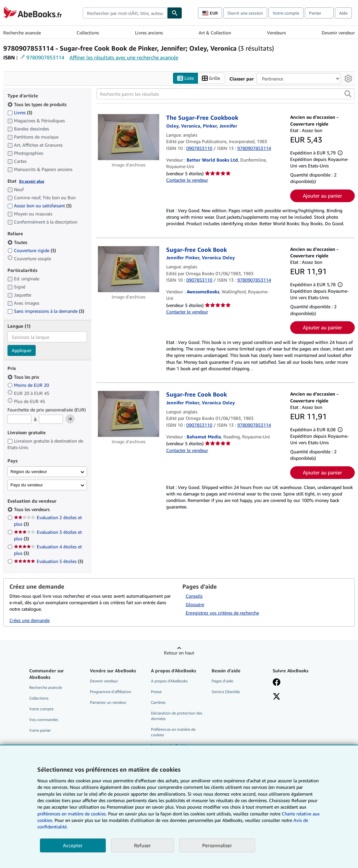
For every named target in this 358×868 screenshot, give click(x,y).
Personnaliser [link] (217, 845)
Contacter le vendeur (187, 180)
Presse (156, 692)
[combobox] (125, 13)
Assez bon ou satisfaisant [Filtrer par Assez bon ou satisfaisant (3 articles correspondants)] (39, 206)
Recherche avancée (22, 33)
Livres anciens (149, 33)
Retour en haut (179, 653)
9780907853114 (45, 57)
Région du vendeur (29, 472)
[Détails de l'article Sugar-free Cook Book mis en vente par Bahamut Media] (129, 414)
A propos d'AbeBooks (169, 681)
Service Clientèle (226, 692)
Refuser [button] (142, 845)
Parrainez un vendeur (108, 702)
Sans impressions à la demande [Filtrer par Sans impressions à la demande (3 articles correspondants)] (46, 311)
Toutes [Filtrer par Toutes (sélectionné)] (18, 242)
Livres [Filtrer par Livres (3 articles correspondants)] (20, 112)
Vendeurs (277, 33)
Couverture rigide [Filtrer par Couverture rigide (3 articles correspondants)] (32, 250)
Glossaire (195, 604)
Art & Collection (215, 33)
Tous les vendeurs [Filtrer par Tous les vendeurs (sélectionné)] (32, 510)
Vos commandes (44, 720)
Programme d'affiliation (111, 692)
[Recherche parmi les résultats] (226, 94)
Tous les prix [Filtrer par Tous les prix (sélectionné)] (24, 377)
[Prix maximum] (51, 420)
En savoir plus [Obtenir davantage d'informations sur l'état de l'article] (32, 181)
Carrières (158, 702)
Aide (343, 13)
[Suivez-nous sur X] (277, 697)
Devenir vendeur (338, 33)
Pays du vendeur (27, 485)
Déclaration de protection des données (177, 716)
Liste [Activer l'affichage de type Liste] (185, 78)
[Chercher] (175, 13)
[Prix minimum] (19, 420)
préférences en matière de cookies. (72, 814)
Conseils (194, 596)
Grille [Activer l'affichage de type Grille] (211, 78)
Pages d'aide (222, 681)
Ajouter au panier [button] (322, 196)
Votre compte (286, 13)
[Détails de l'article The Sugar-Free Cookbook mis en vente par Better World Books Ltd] (129, 137)
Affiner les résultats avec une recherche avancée (124, 57)
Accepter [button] (73, 845)
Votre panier (40, 731)
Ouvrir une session (245, 13)
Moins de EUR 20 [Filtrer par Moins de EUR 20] (29, 385)
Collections (88, 33)
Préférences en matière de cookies (173, 732)
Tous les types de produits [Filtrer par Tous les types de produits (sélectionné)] (38, 104)
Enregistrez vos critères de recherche (222, 613)
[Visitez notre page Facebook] (277, 683)
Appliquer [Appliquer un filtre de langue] (22, 351)
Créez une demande (30, 620)
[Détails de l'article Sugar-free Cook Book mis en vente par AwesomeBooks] (129, 269)
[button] (348, 94)
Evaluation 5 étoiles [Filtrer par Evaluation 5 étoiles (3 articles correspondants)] (49, 562)
